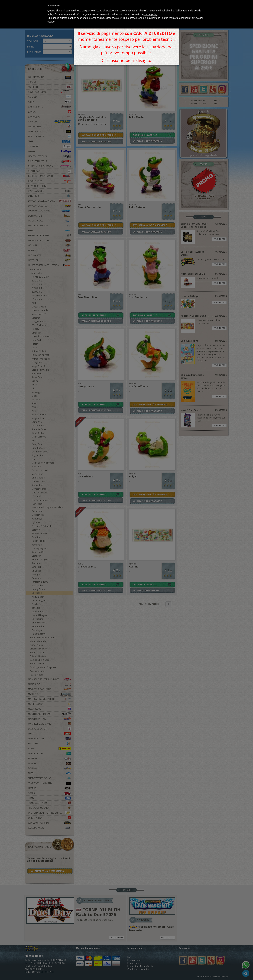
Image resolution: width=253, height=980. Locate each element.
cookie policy (150, 14)
